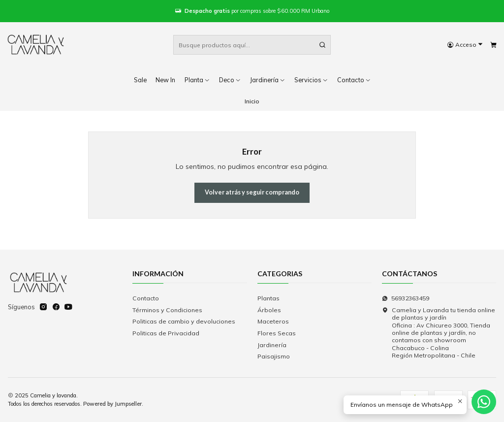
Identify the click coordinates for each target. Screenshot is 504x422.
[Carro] (493, 45)
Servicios (311, 80)
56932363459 (406, 298)
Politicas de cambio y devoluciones (184, 321)
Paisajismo (274, 356)
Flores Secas (277, 333)
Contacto (146, 298)
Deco (230, 80)
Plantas (268, 298)
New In (165, 80)
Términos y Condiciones (167, 310)
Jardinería (268, 80)
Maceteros (273, 321)
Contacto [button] (354, 80)
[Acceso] (465, 45)
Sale (140, 80)
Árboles (269, 310)
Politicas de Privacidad (166, 333)
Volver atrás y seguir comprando (252, 192)
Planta (197, 80)
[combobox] (252, 45)
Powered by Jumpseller (112, 404)
